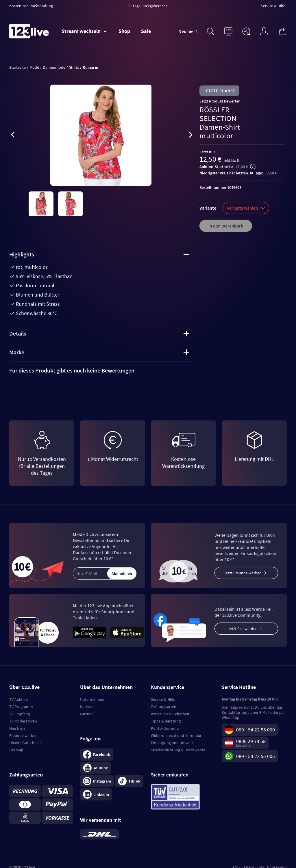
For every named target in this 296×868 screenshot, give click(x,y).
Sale (146, 31)
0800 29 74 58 (251, 741)
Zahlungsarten (164, 707)
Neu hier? (188, 31)
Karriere (87, 707)
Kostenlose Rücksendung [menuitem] (31, 6)
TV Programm (21, 707)
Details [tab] (99, 333)
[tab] (101, 370)
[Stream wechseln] (84, 31)
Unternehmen (92, 699)
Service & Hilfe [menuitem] (273, 6)
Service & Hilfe (163, 699)
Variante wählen (246, 208)
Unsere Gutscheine (25, 743)
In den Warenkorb (226, 226)
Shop (124, 31)
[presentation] (13, 136)
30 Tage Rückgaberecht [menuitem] (147, 6)
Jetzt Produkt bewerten (220, 101)
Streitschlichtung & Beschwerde (178, 750)
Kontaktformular (165, 728)
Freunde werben (23, 735)
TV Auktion (19, 699)
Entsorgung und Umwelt (172, 743)
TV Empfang (20, 714)
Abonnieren (122, 573)
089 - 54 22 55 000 (256, 730)
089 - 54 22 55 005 (256, 756)
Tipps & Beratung (166, 721)
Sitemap (16, 750)
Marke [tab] (99, 352)
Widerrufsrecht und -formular (176, 735)
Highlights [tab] (99, 254)
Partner (86, 714)
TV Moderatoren (23, 721)
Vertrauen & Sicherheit (170, 714)
